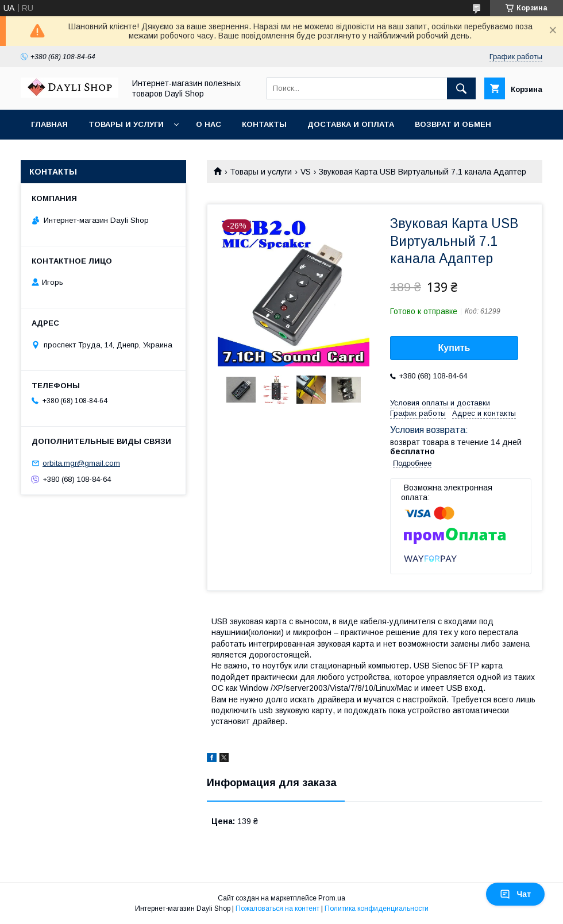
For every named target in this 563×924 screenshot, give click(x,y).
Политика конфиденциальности (377, 908)
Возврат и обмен (453, 124)
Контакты (264, 124)
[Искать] (461, 88)
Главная (49, 124)
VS (306, 172)
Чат (515, 894)
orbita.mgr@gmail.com (81, 463)
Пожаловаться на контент (277, 908)
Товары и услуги (126, 124)
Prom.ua (332, 898)
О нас (209, 124)
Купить (454, 348)
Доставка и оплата (351, 124)
